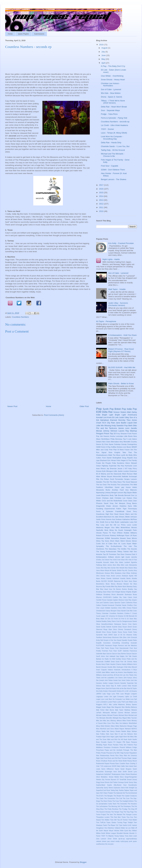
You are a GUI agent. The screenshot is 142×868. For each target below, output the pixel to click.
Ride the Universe (130, 756)
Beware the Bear (130, 584)
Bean (135, 581)
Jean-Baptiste (128, 672)
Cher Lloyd (100, 608)
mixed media (115, 841)
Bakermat (117, 581)
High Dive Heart (112, 514)
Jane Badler (121, 423)
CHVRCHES (107, 597)
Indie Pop (132, 409)
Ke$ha (114, 447)
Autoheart (116, 578)
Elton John (127, 637)
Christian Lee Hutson (123, 498)
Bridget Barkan (121, 592)
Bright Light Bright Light (114, 415)
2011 (102, 207)
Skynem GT (115, 780)
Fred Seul (133, 648)
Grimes (130, 662)
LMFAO (99, 694)
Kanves (117, 683)
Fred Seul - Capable (109, 166)
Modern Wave (110, 726)
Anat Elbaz (126, 573)
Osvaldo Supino (107, 742)
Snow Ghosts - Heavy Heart (113, 80)
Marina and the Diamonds (111, 474)
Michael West (123, 715)
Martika (128, 707)
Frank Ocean (110, 648)
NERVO (134, 729)
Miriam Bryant (107, 476)
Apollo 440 (133, 576)
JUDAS (99, 672)
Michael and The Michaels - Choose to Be (113, 155)
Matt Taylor (119, 710)
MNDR (134, 447)
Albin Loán (125, 565)
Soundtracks (133, 785)
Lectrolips (119, 436)
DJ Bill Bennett (129, 616)
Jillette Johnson (131, 517)
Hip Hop (121, 466)
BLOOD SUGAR (107, 581)
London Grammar (130, 471)
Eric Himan (112, 460)
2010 (102, 211)
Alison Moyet (105, 570)
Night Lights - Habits (111, 259)
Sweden (99, 482)
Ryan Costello (120, 764)
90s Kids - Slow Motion (111, 93)
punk (131, 841)
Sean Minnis (132, 538)
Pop (99, 409)
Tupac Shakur (111, 823)
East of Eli (118, 635)
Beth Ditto (133, 426)
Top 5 (125, 439)
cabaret (99, 841)
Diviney (121, 629)
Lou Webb (126, 699)
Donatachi (128, 629)
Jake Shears (120, 517)
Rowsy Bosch (132, 761)
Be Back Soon (127, 581)
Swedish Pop (122, 426)
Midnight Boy (117, 718)
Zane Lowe (133, 836)
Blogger (83, 862)
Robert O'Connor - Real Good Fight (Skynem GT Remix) (121, 350)
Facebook (108, 646)
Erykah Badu (132, 640)
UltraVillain (109, 487)
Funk (129, 433)
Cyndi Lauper (101, 616)
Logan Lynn (100, 699)
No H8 (120, 739)
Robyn (107, 479)
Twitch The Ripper (109, 825)
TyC (117, 825)
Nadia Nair (105, 731)
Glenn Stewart (131, 463)
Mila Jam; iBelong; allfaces (112, 721)
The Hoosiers (132, 804)
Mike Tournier (132, 718)
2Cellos (99, 560)
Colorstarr (105, 613)
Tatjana (127, 790)
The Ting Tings (129, 812)
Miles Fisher (127, 721)
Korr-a (108, 522)
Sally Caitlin (121, 766)
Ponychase (100, 750)
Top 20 (120, 820)
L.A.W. (126, 691)
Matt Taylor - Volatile (117, 289)
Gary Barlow (122, 654)
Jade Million (106, 672)
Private (103, 753)
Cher (135, 605)
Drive (104, 632)
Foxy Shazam (122, 433)
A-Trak (135, 560)
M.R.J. (106, 705)
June (104, 55)
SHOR (114, 766)
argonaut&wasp (131, 839)
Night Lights (115, 737)
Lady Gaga (106, 694)
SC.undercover (106, 766)
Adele (135, 487)
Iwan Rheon (101, 468)
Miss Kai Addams (122, 723)
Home (10, 34)
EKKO (111, 635)
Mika (118, 527)
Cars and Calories (103, 603)
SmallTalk (123, 780)
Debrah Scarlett (112, 627)
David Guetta (101, 627)
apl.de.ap (122, 839)
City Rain (111, 423)
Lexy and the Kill (108, 525)
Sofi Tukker (114, 782)
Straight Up (133, 788)
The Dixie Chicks (106, 801)
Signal (104, 452)
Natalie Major (126, 731)
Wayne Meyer (108, 831)
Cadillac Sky (117, 597)
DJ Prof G (122, 619)
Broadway (107, 595)
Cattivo (99, 605)
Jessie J (121, 468)
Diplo (110, 629)
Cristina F (128, 613)
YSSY (103, 836)
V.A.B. (130, 825)
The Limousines (123, 485)
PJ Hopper (118, 742)
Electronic (116, 637)
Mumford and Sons (107, 729)
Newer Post (12, 406)
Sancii (117, 769)
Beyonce (99, 587)
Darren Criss (127, 624)
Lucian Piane (112, 702)
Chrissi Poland (132, 608)
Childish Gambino (111, 608)
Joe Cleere (119, 678)
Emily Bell (100, 640)
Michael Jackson (131, 713)
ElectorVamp (107, 637)
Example (134, 643)
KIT (126, 468)
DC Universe (110, 616)
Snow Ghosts (105, 782)
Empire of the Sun (110, 640)
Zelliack (111, 557)
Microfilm (109, 718)
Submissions (39, 34)
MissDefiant (133, 723)
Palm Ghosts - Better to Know (121, 383)
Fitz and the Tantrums (106, 428)
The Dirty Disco (116, 482)
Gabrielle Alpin (101, 654)
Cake (125, 597)
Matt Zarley (132, 412)
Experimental (110, 509)
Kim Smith (100, 522)
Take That (127, 452)
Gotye (98, 466)
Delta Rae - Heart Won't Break (114, 107)
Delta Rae (107, 412)
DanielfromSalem (107, 624)
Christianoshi (101, 611)
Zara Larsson (101, 839)
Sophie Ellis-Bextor (114, 785)
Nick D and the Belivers (124, 734)
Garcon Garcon (112, 654)
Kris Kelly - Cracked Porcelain (121, 243)
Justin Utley (124, 417)
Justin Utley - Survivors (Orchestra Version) (118, 304)
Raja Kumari (125, 753)
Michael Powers (113, 715)
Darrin (135, 624)
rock (130, 439)
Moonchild (117, 476)
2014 (102, 196)
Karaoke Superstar (127, 683)
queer (135, 841)
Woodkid (120, 833)
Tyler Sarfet (123, 825)
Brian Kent (111, 592)
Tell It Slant (104, 793)
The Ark (106, 482)
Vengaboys (100, 828)
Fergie (115, 646)
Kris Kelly (99, 691)
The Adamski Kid (119, 793)
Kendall (99, 417)
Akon (114, 565)
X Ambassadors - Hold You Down (122, 335)
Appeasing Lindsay (103, 492)
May (104, 59)
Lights (127, 697)
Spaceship (100, 788)
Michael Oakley (101, 715)
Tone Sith (113, 820)
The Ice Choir (101, 485)
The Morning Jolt (114, 806)
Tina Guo (130, 817)
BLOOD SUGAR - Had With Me (122, 367)
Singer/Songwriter (131, 777)
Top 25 (106, 554)
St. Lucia (122, 543)
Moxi (98, 729)
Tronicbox (112, 554)
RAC (118, 753)
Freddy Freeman (102, 651)
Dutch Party (133, 632)
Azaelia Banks (125, 578)
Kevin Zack (105, 688)
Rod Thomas (122, 758)
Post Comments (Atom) (54, 415)
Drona (109, 632)
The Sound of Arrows (103, 812)
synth (123, 455)
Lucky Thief (121, 702)
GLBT (120, 651)
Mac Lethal (113, 705)
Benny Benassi (117, 584)
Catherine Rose (131, 603)
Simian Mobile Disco (116, 777)
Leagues (134, 694)
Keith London (122, 686)
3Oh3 (115, 560)
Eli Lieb (115, 417)
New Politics (101, 734)
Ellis (121, 637)
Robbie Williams (130, 533)
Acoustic (106, 562)
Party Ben (123, 745)
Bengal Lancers (117, 492)
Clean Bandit (121, 611)
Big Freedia (107, 587)
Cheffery (130, 605)
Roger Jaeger (132, 758)
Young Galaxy (119, 836)
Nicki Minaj (109, 530)
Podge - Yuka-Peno (109, 114)
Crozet (135, 613)
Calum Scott (132, 597)
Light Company (118, 697)
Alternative (115, 442)
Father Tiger (121, 509)
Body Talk (113, 495)
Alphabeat (104, 420)
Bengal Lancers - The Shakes (114, 179)
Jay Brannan (112, 468)
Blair (98, 589)
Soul (125, 785)
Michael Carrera (117, 713)
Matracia (134, 707)
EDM (99, 412)
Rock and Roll (112, 758)
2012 (102, 204)
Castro (123, 603)
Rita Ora (100, 479)
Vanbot (134, 825)
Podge (135, 747)
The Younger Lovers (130, 815)
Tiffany (120, 551)
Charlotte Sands (121, 605)
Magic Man (110, 707)
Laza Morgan (125, 694)
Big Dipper (128, 492)
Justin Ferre (101, 519)
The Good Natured (130, 482)
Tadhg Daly (114, 790)
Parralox (116, 745)
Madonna (100, 527)
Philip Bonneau (116, 439)
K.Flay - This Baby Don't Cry (113, 66)
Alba (119, 565)
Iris (113, 517)
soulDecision (101, 844)
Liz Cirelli (133, 697)
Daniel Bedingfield (114, 458)
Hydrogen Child (122, 667)
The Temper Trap (117, 812)
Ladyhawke (124, 522)
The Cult (119, 798)
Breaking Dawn (101, 592)
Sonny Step (133, 782)
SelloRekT (108, 774)
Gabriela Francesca (130, 651)
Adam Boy (114, 562)
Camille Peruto (101, 600)
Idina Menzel (132, 667)
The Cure (126, 798)
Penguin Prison (103, 433)
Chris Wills (122, 608)
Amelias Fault (118, 490)
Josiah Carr (117, 680)
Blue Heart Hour (106, 589)
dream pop (106, 841)
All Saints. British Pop (117, 570)
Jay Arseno (119, 672)
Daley (109, 621)
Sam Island (129, 766)
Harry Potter (106, 664)
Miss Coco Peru (109, 723)
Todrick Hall (128, 551)
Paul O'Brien (117, 533)
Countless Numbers (20, 317)
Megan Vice (110, 527)
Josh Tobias (109, 680)
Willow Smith (101, 833)
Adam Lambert (124, 562)
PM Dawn (126, 742)
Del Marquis (120, 503)
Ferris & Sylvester (105, 511)
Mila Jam (99, 721)
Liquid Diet (132, 423)
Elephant (103, 460)
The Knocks (112, 485)
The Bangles (108, 796)
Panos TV (107, 533)
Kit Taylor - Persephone (106, 321)
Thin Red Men (116, 817)
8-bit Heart (121, 560)
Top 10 (113, 433)
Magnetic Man (120, 707)
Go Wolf (112, 659)
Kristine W (120, 691)
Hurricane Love (131, 466)
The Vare (110, 815)
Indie (98, 415)
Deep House (122, 627)
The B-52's (100, 796)
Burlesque (128, 595)
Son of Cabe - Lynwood (111, 89)
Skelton (99, 780)
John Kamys (128, 678)
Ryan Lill (129, 535)
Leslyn (106, 697)
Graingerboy (132, 444)
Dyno (130, 506)
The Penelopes (126, 806)
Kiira (128, 688)
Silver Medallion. (102, 777)
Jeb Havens (105, 436)
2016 (102, 189)
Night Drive (106, 737)
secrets (134, 557)
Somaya (121, 782)
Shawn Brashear (131, 774)
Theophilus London (103, 817)
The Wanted (118, 815)
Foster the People (104, 463)
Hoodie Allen (112, 667)
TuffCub (103, 823)
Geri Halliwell (110, 656)
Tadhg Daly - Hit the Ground (113, 150)
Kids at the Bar (122, 688)
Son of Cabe (107, 543)
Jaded (113, 672)
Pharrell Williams (126, 747)
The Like (128, 546)
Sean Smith (122, 772)
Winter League (111, 833)
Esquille (99, 643)
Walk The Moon (114, 455)
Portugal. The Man (130, 750)
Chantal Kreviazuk (108, 605)
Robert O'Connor (103, 535)
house (128, 487)
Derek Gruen (132, 627)
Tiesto (124, 817)
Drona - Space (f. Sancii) (111, 97)
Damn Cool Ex (117, 621)
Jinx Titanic (130, 675)
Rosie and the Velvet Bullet (117, 761)
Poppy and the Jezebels (113, 750)
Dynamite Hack (102, 635)
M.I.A (98, 474)
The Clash (100, 798)
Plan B (116, 450)
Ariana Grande (106, 578)
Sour (115, 543)
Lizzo (129, 525)
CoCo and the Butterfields (112, 501)
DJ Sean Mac (132, 619)
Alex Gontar (111, 568)
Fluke (98, 648)
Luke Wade (129, 702)
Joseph (102, 680)
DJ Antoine (120, 616)
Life (111, 697)
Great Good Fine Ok (119, 662)
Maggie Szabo (101, 707)
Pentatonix (115, 747)
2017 (102, 185)
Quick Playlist (23, 34)
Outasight (128, 530)
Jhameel (113, 420)
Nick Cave (110, 734)
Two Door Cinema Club (126, 554)
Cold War (129, 611)
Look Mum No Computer (113, 699)
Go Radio (105, 659)
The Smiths (122, 549)
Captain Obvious (118, 600)
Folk (102, 648)
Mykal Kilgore (119, 729)
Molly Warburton (121, 726)
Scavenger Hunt (111, 772)
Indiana (110, 670)
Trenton (125, 820)
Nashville (100, 530)
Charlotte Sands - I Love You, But (115, 146)
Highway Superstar (109, 466)
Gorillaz (118, 659)
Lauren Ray (124, 431)
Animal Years (105, 576)
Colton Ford (101, 458)
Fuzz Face (113, 651)
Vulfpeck (118, 828)
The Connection (110, 798)
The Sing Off (132, 809)
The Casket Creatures (129, 796)
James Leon (124, 428)
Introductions (126, 670)
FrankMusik (120, 511)
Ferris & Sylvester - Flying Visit (114, 118)
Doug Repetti (127, 458)
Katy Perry (133, 468)
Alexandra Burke (103, 490)
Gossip (124, 444)
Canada (109, 600)
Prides (98, 753)
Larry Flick (115, 694)
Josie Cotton (126, 680)
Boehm (124, 589)
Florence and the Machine (127, 646)
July (103, 52)
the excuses (109, 844)
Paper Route (107, 745)
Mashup (133, 431)
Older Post (84, 406)
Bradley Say (132, 589)
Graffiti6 (107, 662)
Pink (111, 450)
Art (127, 455)
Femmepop (132, 509)
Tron (98, 823)
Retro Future (125, 450)
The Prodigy (123, 809)
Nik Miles (131, 737)
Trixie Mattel (133, 820)
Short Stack (115, 541)
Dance (99, 444)
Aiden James (107, 565)
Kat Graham (117, 519)
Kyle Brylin (115, 522)
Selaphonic (100, 774)
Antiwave (125, 576)
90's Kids (128, 560)
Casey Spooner (115, 603)
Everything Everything (121, 643)
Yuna (127, 836)
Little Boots (128, 436)
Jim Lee (123, 675)
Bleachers (105, 495)
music (128, 557)
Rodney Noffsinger (117, 535)
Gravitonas (100, 514)
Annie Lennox (116, 576)
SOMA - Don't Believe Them (113, 170)
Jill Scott (117, 675)
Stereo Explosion (114, 788)
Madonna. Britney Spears (128, 705)
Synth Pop (108, 409)
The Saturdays (111, 549)
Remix (112, 756)
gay (123, 487)
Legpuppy (100, 697)
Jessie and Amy (108, 675)
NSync (98, 731)
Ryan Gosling (130, 764)
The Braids (117, 796)
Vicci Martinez (109, 828)
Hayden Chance (116, 664)
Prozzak (109, 753)
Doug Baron (132, 503)
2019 (102, 45)
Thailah (110, 793)
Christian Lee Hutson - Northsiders (110, 85)
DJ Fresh (115, 619)
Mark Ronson (127, 474)
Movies (134, 527)
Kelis (130, 686)
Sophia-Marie (101, 785)
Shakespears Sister (118, 774)
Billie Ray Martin (117, 587)
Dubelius (123, 506)
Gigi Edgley (120, 656)
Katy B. (114, 686)
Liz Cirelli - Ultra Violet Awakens (114, 125)
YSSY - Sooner (107, 129)
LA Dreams (133, 691)
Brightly (129, 592)
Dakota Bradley (101, 621)
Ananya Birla (109, 573)
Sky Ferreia (106, 780)
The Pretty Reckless (111, 809)
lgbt (123, 557)
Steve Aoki (125, 788)
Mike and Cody (102, 450)
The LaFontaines (102, 806)
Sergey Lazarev (131, 479)
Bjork (124, 587)
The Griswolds (122, 804)
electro (118, 557)
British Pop (120, 409)
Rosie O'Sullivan (102, 761)
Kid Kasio (113, 688)
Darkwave (118, 624)
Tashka (121, 790)
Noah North (128, 739)
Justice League (108, 683)
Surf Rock (107, 790)
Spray (106, 788)
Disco (115, 629)
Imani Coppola (101, 670)
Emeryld (134, 637)
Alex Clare (106, 442)
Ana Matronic (131, 490)
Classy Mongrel (111, 611)
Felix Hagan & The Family (127, 460)
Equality (124, 640)
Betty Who (133, 455)
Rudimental (100, 764)
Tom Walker (106, 820)
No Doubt (119, 530)
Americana (132, 415)
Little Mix (100, 426)
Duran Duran (123, 632)
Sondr (126, 782)
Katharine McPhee (130, 519)
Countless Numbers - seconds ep (115, 122)
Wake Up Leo (126, 828)
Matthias (127, 710)
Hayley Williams (127, 664)
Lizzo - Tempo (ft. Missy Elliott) (114, 133)
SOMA (107, 538)
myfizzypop (124, 841)
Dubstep (117, 444)
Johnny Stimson (110, 431)
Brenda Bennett (124, 495)
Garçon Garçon (132, 654)
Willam (135, 831)
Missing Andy (110, 426)
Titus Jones (132, 420)
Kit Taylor (134, 688)
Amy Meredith (125, 442)
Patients (130, 745)
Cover (125, 501)
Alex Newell (120, 568)
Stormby (122, 420)
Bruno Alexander (118, 595)
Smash (129, 780)
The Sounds (132, 549)
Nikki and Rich (112, 739)
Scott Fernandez (117, 479)
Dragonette (100, 506)
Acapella (99, 562)
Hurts (103, 447)
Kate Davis (106, 686)
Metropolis (106, 713)
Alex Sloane (129, 568)
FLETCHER (100, 646)
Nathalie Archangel (129, 476)
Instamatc (117, 670)
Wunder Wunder (129, 833)
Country (134, 442)
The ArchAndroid (131, 793)
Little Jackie (118, 471)
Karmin (109, 519)
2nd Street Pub (107, 560)
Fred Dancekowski (122, 648)
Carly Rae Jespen (131, 600)
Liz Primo (122, 525)
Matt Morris (110, 710)
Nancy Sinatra (115, 731)
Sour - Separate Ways (110, 110)
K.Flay (108, 447)
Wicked (117, 831)
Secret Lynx (132, 772)
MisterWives (125, 527)
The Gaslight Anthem (127, 801)
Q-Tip (114, 753)
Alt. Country (129, 570)
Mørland (128, 729)
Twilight (130, 823)
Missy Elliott (100, 726)
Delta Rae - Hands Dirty (111, 143)
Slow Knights (114, 452)
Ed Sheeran (128, 635)
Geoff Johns (101, 656)
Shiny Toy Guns (103, 541)
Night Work (123, 737)
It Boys (134, 670)
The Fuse (116, 801)
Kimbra (119, 447)
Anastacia (118, 573)
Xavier (117, 487)
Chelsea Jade (108, 498)
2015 (102, 193)
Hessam (104, 667)
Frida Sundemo (118, 463)
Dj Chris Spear (108, 444)
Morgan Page (132, 726)
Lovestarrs (104, 702)
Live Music (127, 447)
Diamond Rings (102, 629)
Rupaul (107, 764)
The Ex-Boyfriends (114, 546)
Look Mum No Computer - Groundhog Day (112, 138)
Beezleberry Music (103, 584)
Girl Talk (128, 656)
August (105, 48)
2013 (102, 200)
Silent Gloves (126, 541)
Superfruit (99, 790)
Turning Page (122, 823)
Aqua (98, 578)
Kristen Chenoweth (110, 691)
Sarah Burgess (126, 769)
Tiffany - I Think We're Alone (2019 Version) (113, 102)
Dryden (114, 632)
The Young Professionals (106, 551)
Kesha (112, 436)
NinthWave (105, 439)
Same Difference (107, 769)
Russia (112, 764)
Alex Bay (104, 568)
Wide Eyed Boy (126, 831)
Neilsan (134, 731)
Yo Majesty (110, 836)
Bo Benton (117, 589)
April (104, 63)
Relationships (105, 756)
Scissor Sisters (120, 412)
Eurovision (107, 643)
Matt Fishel (100, 710)
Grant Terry (132, 511)
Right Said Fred (102, 758)
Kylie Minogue (107, 471)
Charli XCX (101, 423)
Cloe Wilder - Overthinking (112, 76)
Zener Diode (112, 839)
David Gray (109, 503)
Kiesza (99, 471)
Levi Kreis (107, 417)
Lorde (135, 525)
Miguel (125, 718)
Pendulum (107, 747)
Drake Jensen (112, 506)
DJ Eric (108, 619)
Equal (119, 640)
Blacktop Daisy (132, 587)
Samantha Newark (118, 538)
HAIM (98, 447)
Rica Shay (119, 756)
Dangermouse (127, 621)
